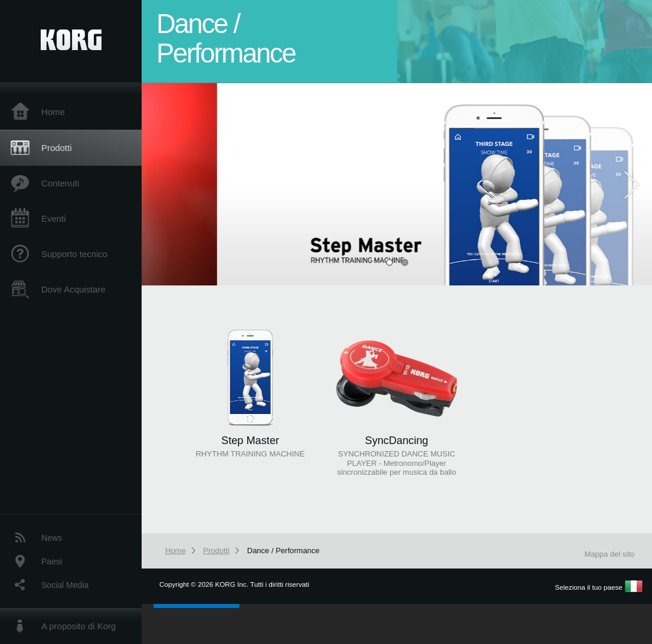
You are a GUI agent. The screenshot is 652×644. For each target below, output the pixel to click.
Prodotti (56, 148)
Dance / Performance (284, 551)
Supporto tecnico (74, 254)
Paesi (52, 561)
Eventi (54, 218)
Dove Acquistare (73, 289)
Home (53, 112)
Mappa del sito (609, 554)
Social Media (65, 585)
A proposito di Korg (78, 626)
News (52, 538)
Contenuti (60, 183)
